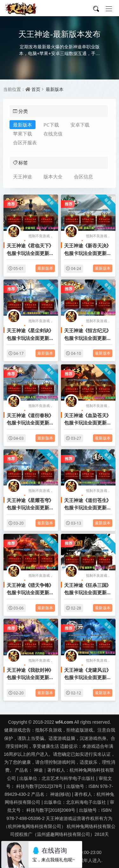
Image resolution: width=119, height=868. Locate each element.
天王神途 (23, 176)
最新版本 (55, 89)
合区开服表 (25, 142)
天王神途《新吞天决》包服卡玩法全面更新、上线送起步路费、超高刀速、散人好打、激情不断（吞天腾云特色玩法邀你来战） (88, 250)
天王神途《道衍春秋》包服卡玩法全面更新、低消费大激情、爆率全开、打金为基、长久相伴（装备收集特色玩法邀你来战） (30, 419)
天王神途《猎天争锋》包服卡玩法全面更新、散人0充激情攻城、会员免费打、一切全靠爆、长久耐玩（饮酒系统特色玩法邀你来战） (30, 589)
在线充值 (53, 134)
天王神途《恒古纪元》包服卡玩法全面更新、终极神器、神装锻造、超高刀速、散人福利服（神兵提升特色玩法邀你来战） (88, 334)
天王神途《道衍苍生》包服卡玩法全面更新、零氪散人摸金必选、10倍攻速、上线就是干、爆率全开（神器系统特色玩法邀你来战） (88, 504)
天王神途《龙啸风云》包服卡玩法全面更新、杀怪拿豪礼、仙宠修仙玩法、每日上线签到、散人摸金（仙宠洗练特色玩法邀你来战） (88, 674)
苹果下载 (23, 134)
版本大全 (53, 176)
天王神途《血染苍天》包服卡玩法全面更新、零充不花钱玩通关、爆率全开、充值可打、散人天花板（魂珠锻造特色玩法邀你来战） (88, 419)
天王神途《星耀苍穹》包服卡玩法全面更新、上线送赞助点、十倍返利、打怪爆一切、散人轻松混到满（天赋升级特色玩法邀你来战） (30, 504)
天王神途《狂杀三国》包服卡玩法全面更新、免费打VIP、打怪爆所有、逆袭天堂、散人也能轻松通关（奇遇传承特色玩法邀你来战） (88, 589)
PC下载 (51, 125)
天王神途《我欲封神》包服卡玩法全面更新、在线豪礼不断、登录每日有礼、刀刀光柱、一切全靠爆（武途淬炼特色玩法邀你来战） (30, 674)
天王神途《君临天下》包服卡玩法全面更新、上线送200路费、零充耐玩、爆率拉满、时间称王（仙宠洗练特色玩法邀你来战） (30, 250)
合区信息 (83, 176)
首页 (36, 89)
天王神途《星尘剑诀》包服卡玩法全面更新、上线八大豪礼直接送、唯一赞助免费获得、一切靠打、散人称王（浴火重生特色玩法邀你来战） (30, 334)
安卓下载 (80, 125)
